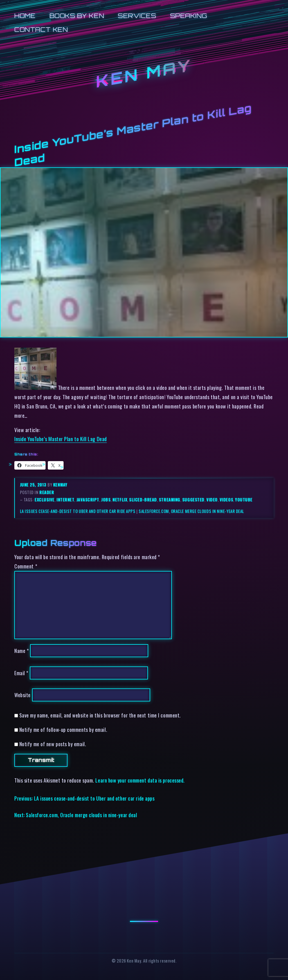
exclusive (45, 500)
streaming (170, 500)
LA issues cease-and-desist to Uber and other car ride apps (78, 511)
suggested (193, 500)
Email (21, 673)
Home (25, 16)
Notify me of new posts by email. (53, 744)
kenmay (60, 485)
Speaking (189, 16)
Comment (26, 566)
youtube (244, 500)
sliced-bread (143, 500)
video (212, 500)
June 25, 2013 (34, 485)
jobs (106, 500)
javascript (88, 500)
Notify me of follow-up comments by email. (63, 729)
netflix (120, 500)
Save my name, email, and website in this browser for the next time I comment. (100, 715)
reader (47, 492)
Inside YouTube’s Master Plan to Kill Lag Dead (61, 439)
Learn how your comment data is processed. (140, 780)
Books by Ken (77, 16)
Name (22, 651)
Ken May (144, 74)
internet (65, 500)
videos (226, 500)
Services (137, 16)
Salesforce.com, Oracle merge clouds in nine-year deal (191, 511)
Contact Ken (41, 29)
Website (22, 695)
